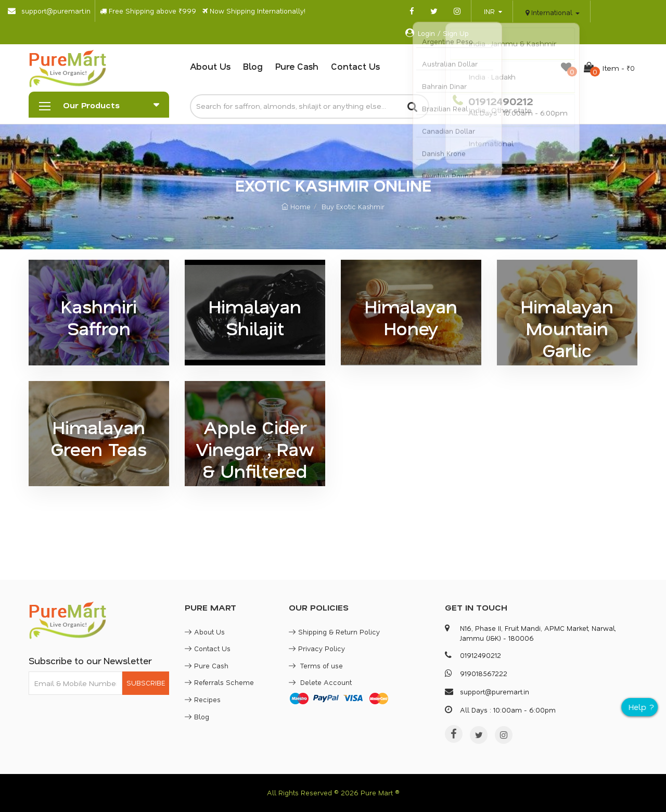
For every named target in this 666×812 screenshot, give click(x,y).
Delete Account (320, 682)
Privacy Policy (317, 648)
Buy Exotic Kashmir (353, 206)
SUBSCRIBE (146, 683)
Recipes (203, 699)
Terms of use (316, 665)
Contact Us (355, 66)
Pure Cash (297, 66)
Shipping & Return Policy (334, 632)
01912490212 (499, 101)
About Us (210, 66)
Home (296, 206)
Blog (253, 66)
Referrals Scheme (219, 682)
